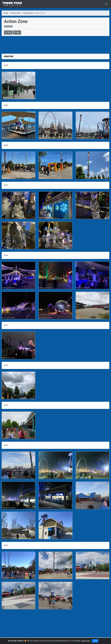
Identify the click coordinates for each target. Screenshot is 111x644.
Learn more (86, 641)
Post (8, 32)
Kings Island (28, 13)
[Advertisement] (55, 44)
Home (6, 13)
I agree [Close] (95, 641)
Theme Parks (16, 13)
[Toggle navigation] (106, 4)
